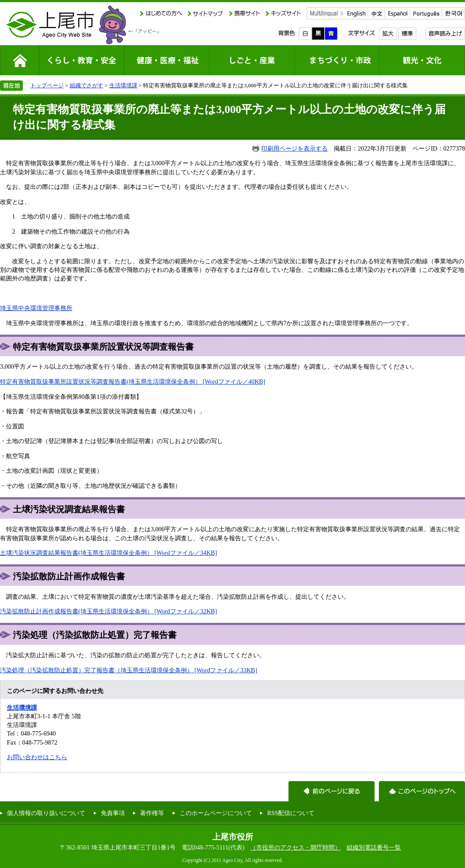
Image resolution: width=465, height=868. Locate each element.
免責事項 (113, 813)
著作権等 (152, 813)
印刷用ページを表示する (294, 148)
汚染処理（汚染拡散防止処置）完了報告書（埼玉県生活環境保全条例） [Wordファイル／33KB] (129, 670)
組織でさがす (87, 85)
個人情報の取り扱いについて (46, 813)
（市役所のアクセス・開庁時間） (295, 847)
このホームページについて (216, 813)
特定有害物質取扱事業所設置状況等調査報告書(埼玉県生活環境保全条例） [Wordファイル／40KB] (133, 382)
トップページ (47, 85)
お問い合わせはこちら (37, 757)
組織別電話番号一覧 (374, 847)
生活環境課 (123, 85)
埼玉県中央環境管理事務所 (36, 308)
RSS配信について (291, 813)
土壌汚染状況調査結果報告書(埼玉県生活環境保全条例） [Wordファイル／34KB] (108, 553)
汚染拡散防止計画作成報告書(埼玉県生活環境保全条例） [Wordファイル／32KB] (108, 611)
